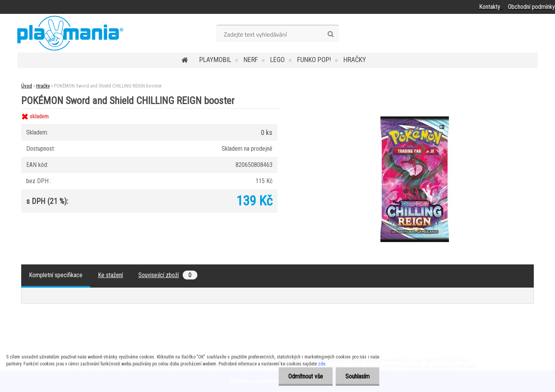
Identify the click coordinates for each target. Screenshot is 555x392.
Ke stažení (110, 275)
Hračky (355, 60)
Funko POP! (314, 60)
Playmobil (215, 60)
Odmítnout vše (306, 376)
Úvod (27, 86)
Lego (277, 60)
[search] (330, 34)
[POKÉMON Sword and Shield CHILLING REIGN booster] (415, 109)
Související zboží (168, 275)
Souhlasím (357, 376)
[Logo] (70, 33)
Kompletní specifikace (56, 275)
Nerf (251, 60)
